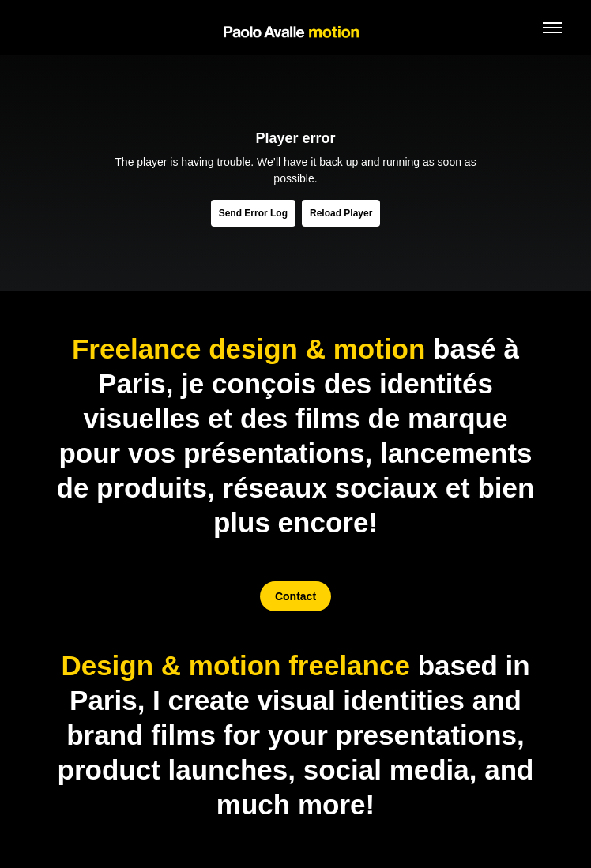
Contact (295, 596)
